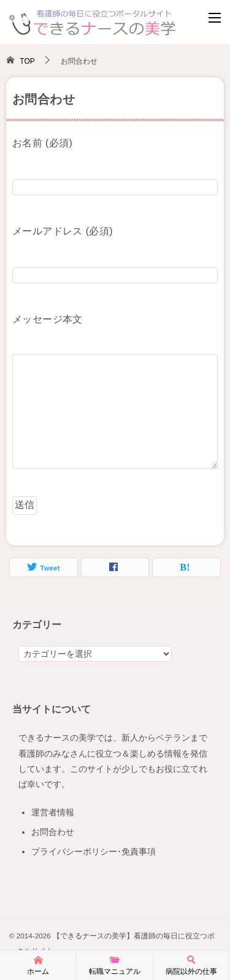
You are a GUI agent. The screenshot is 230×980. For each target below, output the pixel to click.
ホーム (38, 965)
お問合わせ (53, 832)
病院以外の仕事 (191, 965)
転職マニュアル (115, 965)
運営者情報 (53, 812)
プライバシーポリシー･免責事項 (94, 851)
